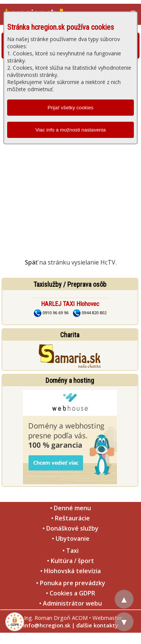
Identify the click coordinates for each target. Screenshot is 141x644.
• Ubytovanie (71, 538)
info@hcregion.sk (47, 625)
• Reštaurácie (70, 518)
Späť (31, 262)
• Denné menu (70, 508)
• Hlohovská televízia (70, 571)
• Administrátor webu (70, 603)
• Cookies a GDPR (70, 593)
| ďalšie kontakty (95, 625)
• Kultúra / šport (70, 561)
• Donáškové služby (70, 528)
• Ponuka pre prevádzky (71, 583)
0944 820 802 (90, 313)
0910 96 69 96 (51, 313)
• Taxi (70, 551)
